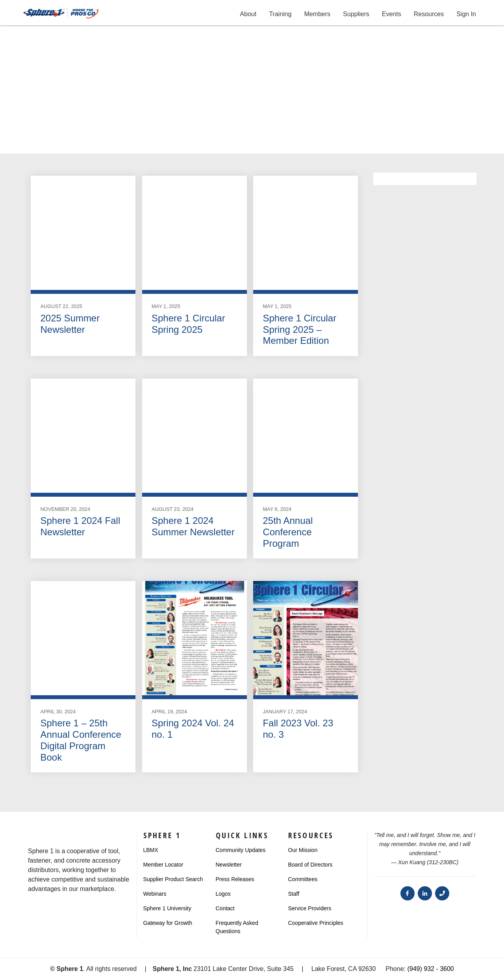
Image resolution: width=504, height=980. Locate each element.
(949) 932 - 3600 (430, 969)
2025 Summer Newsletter (70, 324)
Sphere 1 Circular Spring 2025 (188, 324)
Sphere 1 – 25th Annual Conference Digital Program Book (81, 740)
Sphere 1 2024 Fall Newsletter (80, 526)
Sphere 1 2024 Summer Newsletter (193, 526)
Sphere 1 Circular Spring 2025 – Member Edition (299, 329)
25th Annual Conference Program (288, 532)
